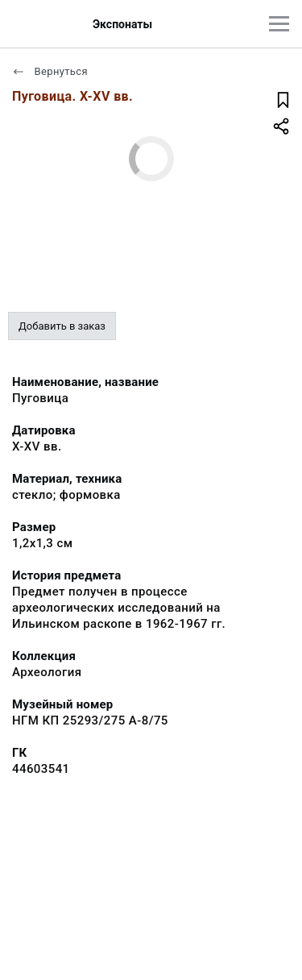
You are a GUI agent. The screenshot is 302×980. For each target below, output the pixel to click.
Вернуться (50, 71)
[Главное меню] (279, 24)
